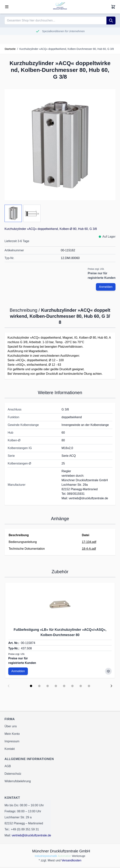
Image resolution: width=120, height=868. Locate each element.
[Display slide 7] (81, 686)
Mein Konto (12, 734)
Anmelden (106, 287)
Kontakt (10, 749)
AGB (8, 766)
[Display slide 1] (31, 686)
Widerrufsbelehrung (18, 781)
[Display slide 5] (64, 686)
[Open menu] (7, 7)
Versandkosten (71, 860)
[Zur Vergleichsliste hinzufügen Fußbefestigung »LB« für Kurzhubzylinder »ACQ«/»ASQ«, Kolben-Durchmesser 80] (108, 671)
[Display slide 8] (89, 686)
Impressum (12, 741)
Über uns (11, 726)
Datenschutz (13, 774)
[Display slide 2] (39, 686)
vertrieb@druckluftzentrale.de (31, 835)
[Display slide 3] (48, 686)
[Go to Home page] (60, 7)
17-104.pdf (89, 542)
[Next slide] (111, 686)
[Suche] (111, 21)
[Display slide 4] (56, 686)
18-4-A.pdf (89, 549)
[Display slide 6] (72, 686)
